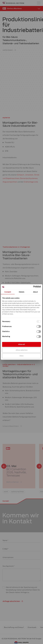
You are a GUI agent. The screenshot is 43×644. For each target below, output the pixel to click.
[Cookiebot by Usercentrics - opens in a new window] (33, 287)
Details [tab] (21, 292)
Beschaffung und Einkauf (14, 627)
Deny (22, 356)
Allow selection (21, 350)
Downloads (32, 627)
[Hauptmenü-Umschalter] (39, 3)
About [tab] (35, 292)
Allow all (22, 344)
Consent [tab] (8, 292)
